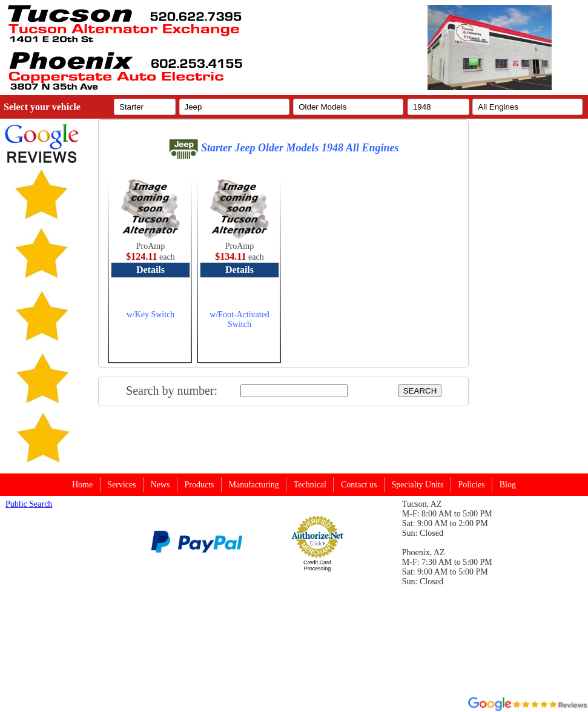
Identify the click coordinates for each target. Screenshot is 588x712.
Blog (508, 485)
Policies (471, 485)
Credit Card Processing (317, 565)
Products (200, 485)
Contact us (359, 485)
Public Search (29, 504)
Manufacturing (254, 485)
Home (82, 485)
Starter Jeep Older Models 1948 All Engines (284, 148)
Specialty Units (417, 485)
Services (121, 485)
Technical (310, 485)
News (160, 485)
